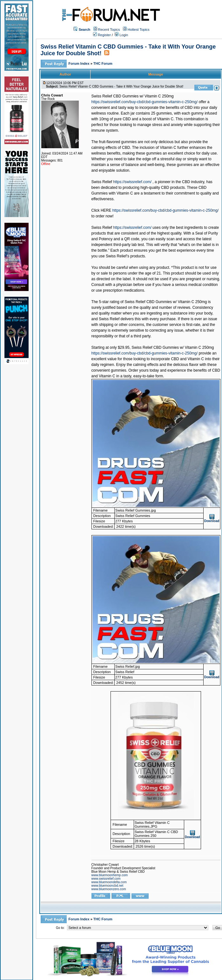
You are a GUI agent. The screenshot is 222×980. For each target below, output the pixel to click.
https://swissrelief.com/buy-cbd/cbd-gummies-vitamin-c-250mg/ (145, 102)
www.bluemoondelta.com (109, 882)
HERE (106, 210)
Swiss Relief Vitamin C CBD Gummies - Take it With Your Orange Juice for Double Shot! (121, 86)
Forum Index (80, 63)
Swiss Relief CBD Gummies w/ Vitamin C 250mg (133, 96)
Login (121, 35)
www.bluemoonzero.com (109, 889)
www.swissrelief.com (106, 879)
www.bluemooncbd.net (108, 886)
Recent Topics (109, 30)
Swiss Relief (102, 182)
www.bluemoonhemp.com (110, 875)
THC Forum (103, 63)
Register (102, 35)
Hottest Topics (139, 30)
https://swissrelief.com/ (132, 182)
